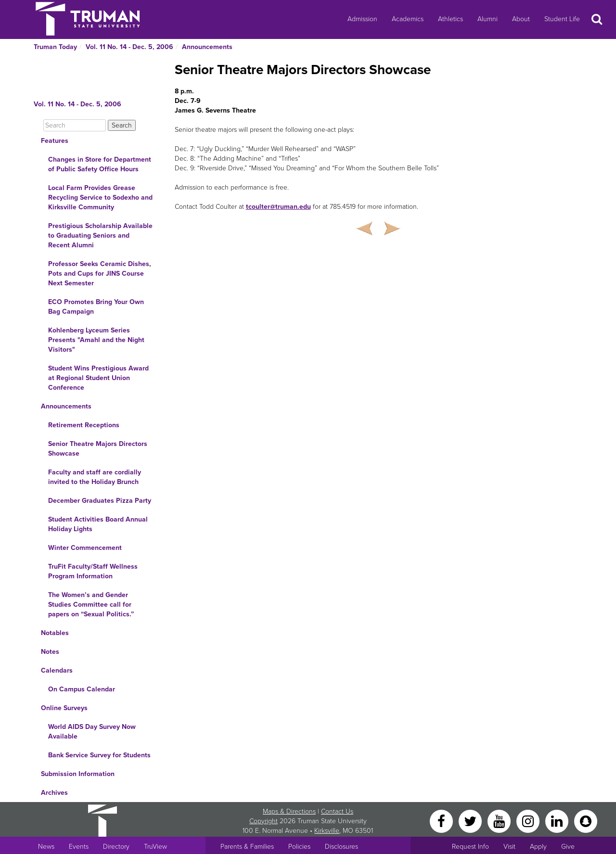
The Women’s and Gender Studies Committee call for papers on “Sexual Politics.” (91, 605)
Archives (54, 793)
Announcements (207, 47)
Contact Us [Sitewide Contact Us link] (337, 811)
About (521, 19)
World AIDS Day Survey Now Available (92, 732)
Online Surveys (64, 708)
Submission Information (78, 774)
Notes (50, 652)
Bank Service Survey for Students (99, 755)
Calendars (57, 670)
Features (55, 141)
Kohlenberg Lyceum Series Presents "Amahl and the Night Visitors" (96, 340)
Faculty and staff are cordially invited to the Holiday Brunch (95, 477)
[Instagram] (529, 821)
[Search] (75, 125)
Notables (55, 633)
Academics (408, 19)
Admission (362, 19)
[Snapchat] (586, 821)
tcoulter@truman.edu (278, 207)
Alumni (488, 19)
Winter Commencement (85, 548)
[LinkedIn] (558, 821)
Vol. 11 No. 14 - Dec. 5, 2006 (129, 47)
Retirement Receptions (84, 425)
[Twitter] (471, 821)
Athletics (450, 19)
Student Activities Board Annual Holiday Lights (98, 524)
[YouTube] (500, 821)
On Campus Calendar (82, 689)
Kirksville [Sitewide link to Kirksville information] (327, 831)
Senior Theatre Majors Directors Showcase (98, 449)
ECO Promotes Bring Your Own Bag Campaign (96, 307)
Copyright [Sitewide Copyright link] (263, 821)
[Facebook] (442, 821)
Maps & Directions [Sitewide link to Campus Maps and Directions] (289, 811)
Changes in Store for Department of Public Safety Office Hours (100, 164)
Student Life (562, 19)
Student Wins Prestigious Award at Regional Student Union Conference (98, 378)
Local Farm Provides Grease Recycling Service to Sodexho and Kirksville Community (100, 198)
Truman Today (55, 47)
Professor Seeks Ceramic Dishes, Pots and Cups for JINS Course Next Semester (100, 274)
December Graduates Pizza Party (100, 501)
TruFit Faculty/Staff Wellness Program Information (93, 571)
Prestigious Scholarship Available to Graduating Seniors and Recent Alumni (100, 236)
